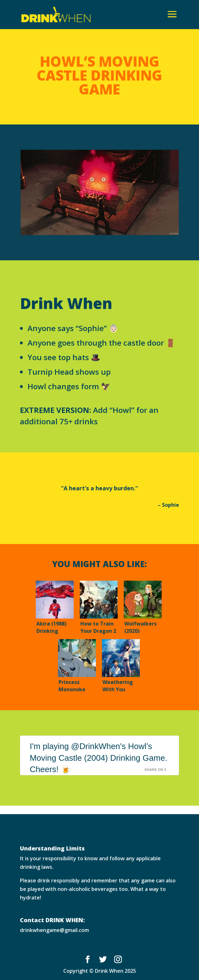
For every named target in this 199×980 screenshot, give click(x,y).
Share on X (155, 770)
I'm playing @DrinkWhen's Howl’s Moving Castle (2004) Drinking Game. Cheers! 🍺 (99, 758)
